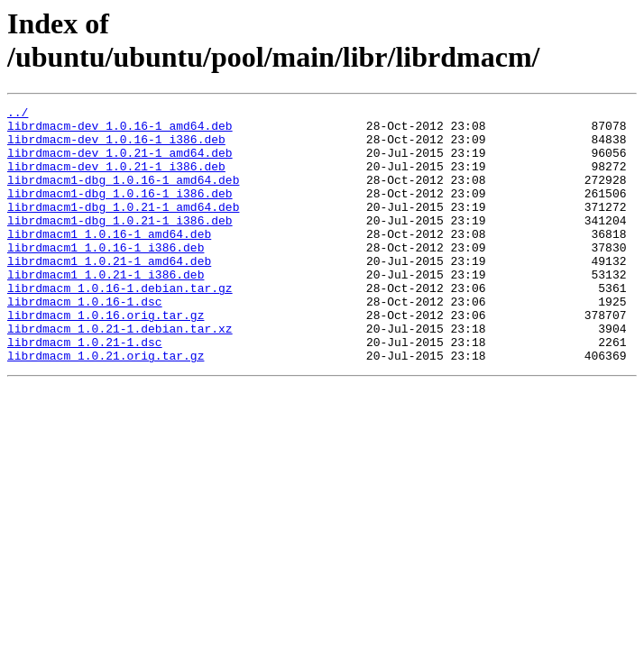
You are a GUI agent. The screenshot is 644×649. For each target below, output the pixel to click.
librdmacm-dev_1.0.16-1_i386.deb (116, 147)
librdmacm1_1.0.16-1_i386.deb (106, 277)
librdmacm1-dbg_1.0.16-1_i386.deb (120, 212)
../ (18, 114)
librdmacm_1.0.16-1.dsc (85, 342)
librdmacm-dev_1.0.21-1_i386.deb (116, 179)
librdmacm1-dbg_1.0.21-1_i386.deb (120, 244)
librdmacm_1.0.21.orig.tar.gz (106, 407)
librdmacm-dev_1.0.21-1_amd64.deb (120, 163)
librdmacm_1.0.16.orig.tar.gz (106, 358)
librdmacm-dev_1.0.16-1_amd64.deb (120, 131)
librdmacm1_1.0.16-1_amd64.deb (109, 261)
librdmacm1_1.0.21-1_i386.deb (106, 309)
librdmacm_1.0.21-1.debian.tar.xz (120, 374)
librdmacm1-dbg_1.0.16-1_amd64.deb (123, 196)
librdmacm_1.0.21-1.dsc (85, 390)
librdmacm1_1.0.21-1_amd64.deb (109, 293)
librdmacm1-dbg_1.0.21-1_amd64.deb (123, 228)
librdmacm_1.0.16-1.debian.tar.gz (120, 325)
